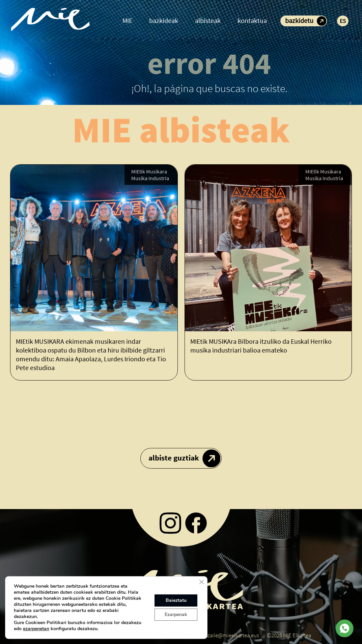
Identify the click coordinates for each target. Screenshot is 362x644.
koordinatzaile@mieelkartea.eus (222, 635)
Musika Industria (150, 178)
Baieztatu (176, 600)
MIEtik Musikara (149, 171)
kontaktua (252, 20)
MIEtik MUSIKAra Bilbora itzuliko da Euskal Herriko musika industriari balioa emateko (261, 346)
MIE (127, 20)
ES (343, 21)
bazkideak (164, 20)
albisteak (208, 20)
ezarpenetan (36, 629)
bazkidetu (299, 20)
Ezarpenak (176, 614)
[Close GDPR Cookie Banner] (201, 582)
